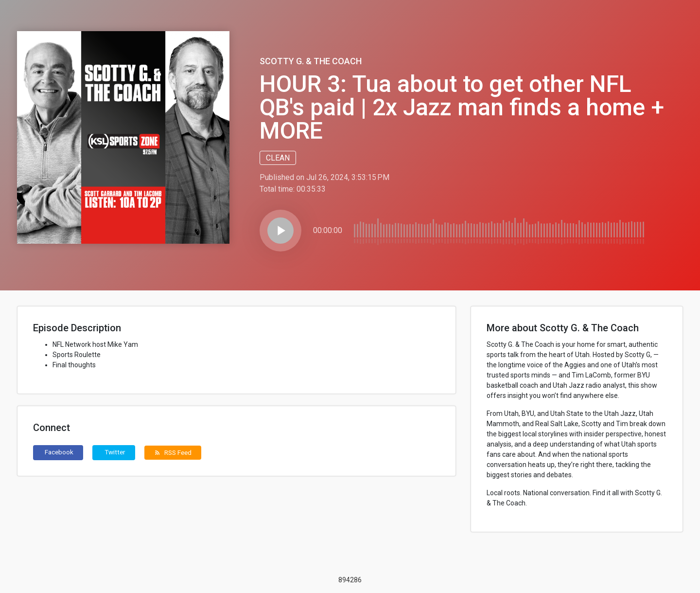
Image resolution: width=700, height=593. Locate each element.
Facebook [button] (59, 452)
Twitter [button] (115, 452)
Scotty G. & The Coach (311, 61)
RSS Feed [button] (173, 452)
